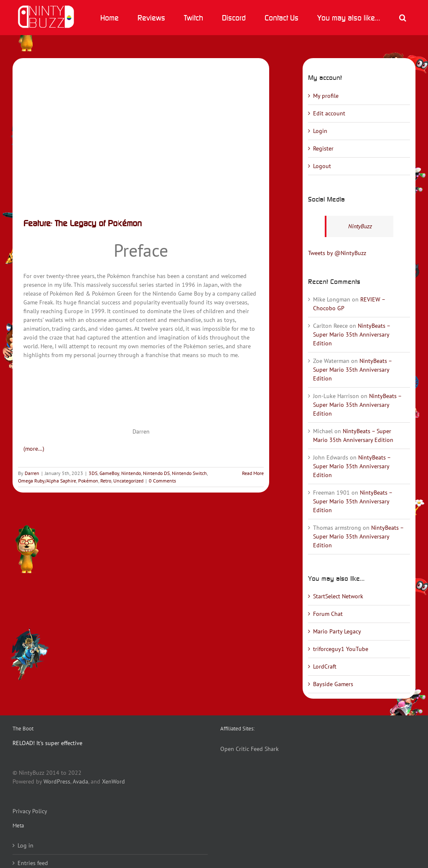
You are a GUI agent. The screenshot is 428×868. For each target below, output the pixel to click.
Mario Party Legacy (337, 631)
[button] (403, 18)
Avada (80, 781)
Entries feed (33, 863)
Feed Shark (265, 749)
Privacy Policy (30, 811)
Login (320, 131)
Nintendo (131, 473)
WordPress (57, 781)
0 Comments (162, 481)
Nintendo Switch (189, 473)
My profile (326, 96)
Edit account (329, 113)
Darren (32, 473)
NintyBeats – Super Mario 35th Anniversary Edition (352, 334)
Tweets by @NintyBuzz (337, 253)
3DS (93, 473)
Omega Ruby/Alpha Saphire (47, 481)
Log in (25, 845)
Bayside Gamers (333, 684)
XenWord (113, 781)
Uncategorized (128, 481)
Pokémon (88, 481)
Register (323, 148)
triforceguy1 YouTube (341, 649)
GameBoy (109, 473)
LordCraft (325, 666)
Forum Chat (328, 614)
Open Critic (235, 749)
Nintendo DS (156, 473)
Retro (106, 481)
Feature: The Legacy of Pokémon (83, 223)
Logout (322, 166)
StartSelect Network (338, 596)
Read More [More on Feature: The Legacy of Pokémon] (253, 473)
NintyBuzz (360, 226)
